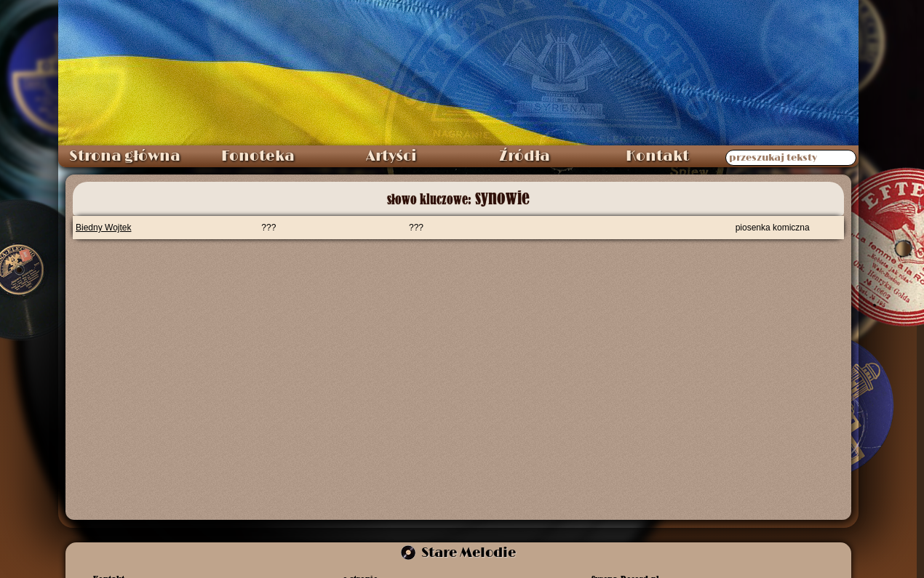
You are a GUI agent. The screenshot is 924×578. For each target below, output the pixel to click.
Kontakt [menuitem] (657, 156)
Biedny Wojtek (103, 228)
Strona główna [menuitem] (125, 156)
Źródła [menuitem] (525, 156)
